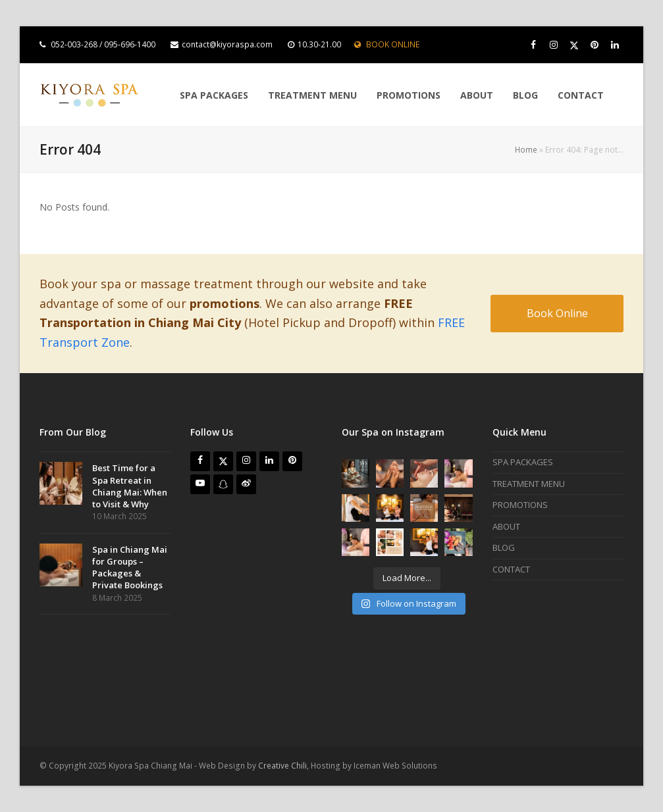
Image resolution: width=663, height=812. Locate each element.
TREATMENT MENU (529, 484)
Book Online (557, 313)
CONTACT (511, 569)
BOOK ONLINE (393, 44)
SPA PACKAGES (523, 462)
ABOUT (506, 526)
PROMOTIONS (520, 505)
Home (526, 150)
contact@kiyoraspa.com (227, 44)
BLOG (504, 547)
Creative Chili (282, 766)
